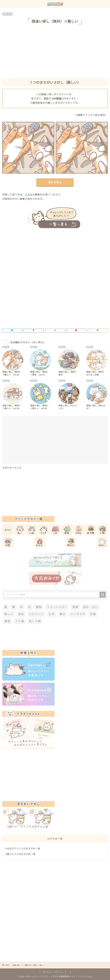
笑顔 (75, 607)
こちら (29, 194)
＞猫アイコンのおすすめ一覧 (20, 854)
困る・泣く (91, 607)
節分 (63, 614)
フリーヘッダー (57, 607)
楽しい (9, 614)
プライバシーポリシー (53, 972)
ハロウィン (36, 614)
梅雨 (39, 607)
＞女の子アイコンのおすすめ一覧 (22, 848)
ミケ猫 (20, 621)
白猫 (93, 614)
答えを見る (55, 182)
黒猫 (7, 621)
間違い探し (7, 14)
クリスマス (78, 614)
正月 (52, 614)
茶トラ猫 (35, 621)
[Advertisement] (56, 51)
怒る (21, 614)
